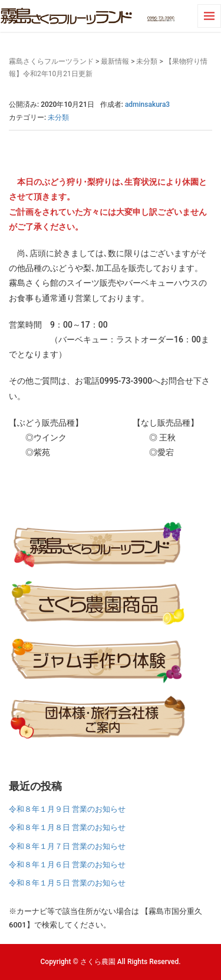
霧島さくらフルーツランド (51, 61)
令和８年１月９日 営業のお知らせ (67, 809)
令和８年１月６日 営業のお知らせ (67, 865)
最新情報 (115, 61)
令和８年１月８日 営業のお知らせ (67, 827)
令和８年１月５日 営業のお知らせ (67, 883)
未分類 (147, 61)
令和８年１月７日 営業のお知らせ (67, 846)
